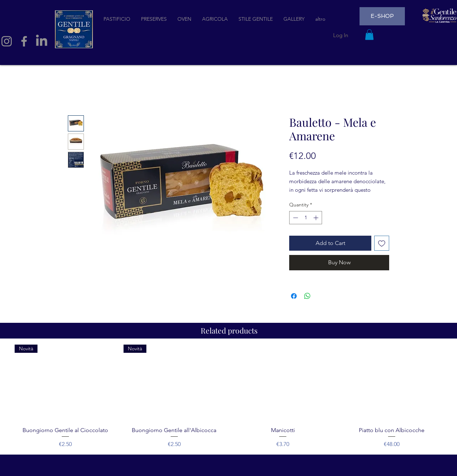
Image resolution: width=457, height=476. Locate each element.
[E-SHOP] (382, 16)
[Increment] (317, 218)
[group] (228, 397)
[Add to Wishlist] (382, 243)
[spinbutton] (306, 218)
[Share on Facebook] (294, 296)
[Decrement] (295, 218)
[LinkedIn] (42, 41)
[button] (369, 35)
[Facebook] (24, 41)
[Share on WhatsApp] (307, 296)
